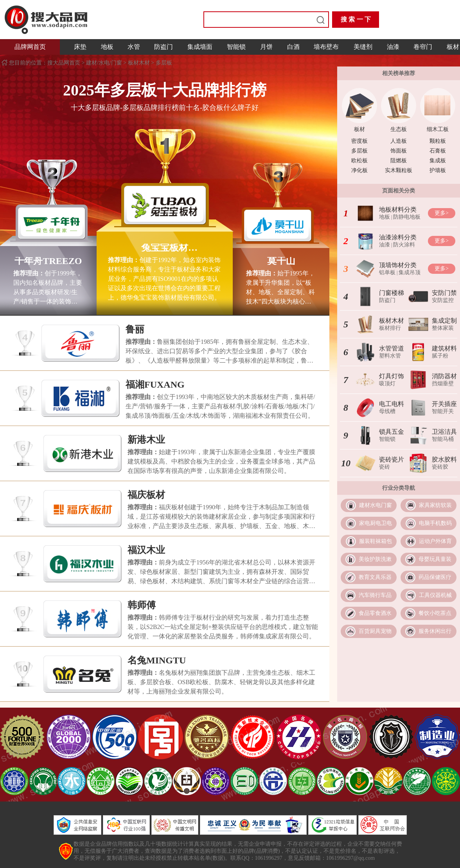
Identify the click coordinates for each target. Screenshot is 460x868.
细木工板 (438, 129)
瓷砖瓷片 (392, 459)
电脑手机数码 (435, 523)
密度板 (359, 141)
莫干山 (281, 261)
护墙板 (438, 170)
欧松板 (359, 161)
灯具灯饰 (392, 376)
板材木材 (139, 63)
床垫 (80, 47)
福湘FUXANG (155, 385)
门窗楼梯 (392, 293)
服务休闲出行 (435, 631)
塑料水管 (390, 356)
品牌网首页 (30, 47)
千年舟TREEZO (48, 261)
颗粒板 (438, 141)
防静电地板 (407, 217)
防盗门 (164, 47)
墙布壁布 (326, 47)
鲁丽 (135, 329)
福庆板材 (146, 495)
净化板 (359, 170)
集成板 (438, 161)
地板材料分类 (398, 209)
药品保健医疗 (435, 577)
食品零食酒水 (375, 613)
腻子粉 (440, 356)
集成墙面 (200, 47)
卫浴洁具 (444, 432)
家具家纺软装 (435, 505)
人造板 (399, 141)
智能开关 (443, 411)
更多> (442, 213)
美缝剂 (363, 47)
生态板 (399, 129)
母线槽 (387, 411)
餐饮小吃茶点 (435, 613)
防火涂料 (404, 245)
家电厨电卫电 (376, 523)
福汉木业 (146, 550)
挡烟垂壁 (443, 384)
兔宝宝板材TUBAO (165, 248)
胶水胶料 (444, 459)
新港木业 (146, 440)
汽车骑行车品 (375, 595)
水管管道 (392, 348)
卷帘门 (423, 47)
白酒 (293, 47)
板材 (453, 47)
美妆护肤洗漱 (375, 559)
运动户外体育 (435, 541)
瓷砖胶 (440, 467)
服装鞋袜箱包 (376, 541)
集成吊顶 (410, 272)
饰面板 (399, 151)
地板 (107, 47)
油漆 (393, 47)
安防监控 (443, 300)
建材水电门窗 (376, 505)
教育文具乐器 (375, 577)
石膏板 (438, 151)
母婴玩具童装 (435, 559)
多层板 (164, 63)
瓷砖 (385, 467)
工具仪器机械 (435, 595)
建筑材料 (444, 348)
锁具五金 (392, 432)
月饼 (266, 47)
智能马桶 (443, 439)
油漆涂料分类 (398, 237)
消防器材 (444, 376)
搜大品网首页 (65, 63)
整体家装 (443, 328)
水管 (134, 47)
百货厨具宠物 (375, 631)
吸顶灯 (387, 384)
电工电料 (392, 404)
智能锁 (236, 47)
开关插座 (444, 404)
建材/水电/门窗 (104, 63)
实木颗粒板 (399, 170)
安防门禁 (444, 293)
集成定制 (444, 321)
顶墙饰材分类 (398, 265)
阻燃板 (399, 161)
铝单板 (387, 272)
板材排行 (390, 328)
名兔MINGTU (157, 660)
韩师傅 (142, 605)
